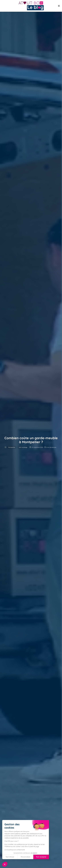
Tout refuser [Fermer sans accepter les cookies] (10, 857)
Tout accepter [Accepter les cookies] (41, 857)
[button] (5, 864)
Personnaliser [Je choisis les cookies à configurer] (26, 857)
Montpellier (12, 447)
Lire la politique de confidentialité (15, 850)
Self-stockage (23, 447)
